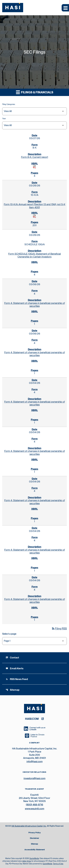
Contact (12, 658)
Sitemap (13, 690)
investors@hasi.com (34, 778)
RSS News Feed (17, 679)
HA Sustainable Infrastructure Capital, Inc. (29, 826)
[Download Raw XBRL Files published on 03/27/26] (34, 167)
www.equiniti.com (35, 809)
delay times (27, 861)
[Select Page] (34, 641)
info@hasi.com (35, 761)
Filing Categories (9, 104)
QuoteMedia (34, 858)
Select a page (9, 634)
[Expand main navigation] (65, 8)
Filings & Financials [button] (35, 92)
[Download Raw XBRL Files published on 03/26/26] (34, 216)
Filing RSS (59, 629)
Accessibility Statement (35, 850)
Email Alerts (15, 668)
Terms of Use (58, 864)
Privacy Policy (35, 833)
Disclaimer (34, 838)
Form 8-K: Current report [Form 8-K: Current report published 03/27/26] (35, 157)
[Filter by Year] (34, 125)
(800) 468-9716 (34, 805)
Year (4, 119)
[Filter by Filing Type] (34, 111)
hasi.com (32, 719)
